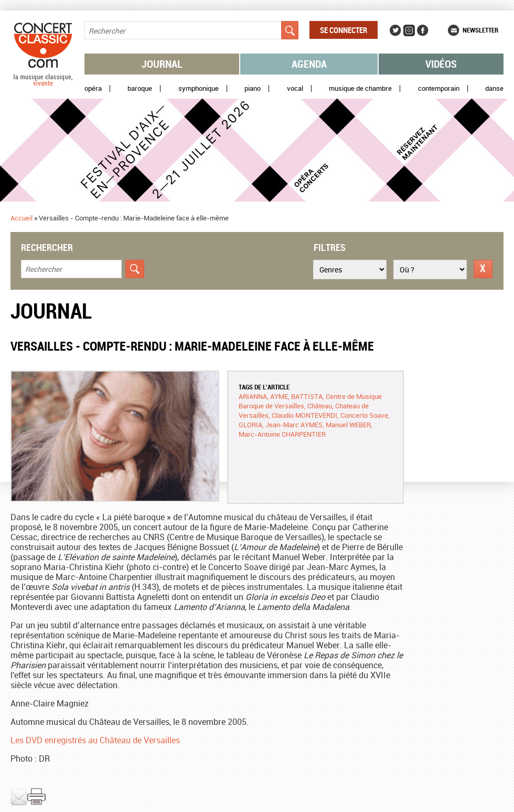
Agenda (309, 64)
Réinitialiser (483, 269)
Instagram (409, 30)
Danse (494, 88)
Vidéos (441, 64)
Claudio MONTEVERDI (304, 415)
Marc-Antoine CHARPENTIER (282, 434)
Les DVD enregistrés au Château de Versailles (95, 740)
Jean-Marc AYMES (294, 425)
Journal (162, 64)
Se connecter (344, 30)
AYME (279, 396)
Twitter (395, 30)
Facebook (423, 30)
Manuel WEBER (348, 425)
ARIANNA (253, 396)
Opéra (93, 88)
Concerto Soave (364, 415)
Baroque (140, 88)
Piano (253, 88)
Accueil (22, 218)
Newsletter (480, 30)
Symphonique (199, 88)
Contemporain (439, 88)
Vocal (295, 88)
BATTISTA (307, 396)
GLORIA (250, 425)
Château (320, 406)
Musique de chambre (360, 88)
